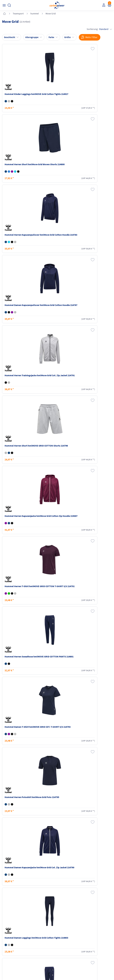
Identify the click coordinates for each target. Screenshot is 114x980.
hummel (35, 13)
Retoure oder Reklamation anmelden (98, 925)
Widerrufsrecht (93, 932)
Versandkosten (37, 923)
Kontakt (7, 929)
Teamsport (18, 13)
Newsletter (8, 935)
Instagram (7, 952)
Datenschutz (64, 935)
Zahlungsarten (37, 929)
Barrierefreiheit (65, 940)
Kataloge (35, 935)
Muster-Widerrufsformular (98, 937)
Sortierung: (98, 29)
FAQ (5, 923)
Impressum (64, 923)
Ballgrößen (36, 940)
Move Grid (51, 13)
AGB (60, 929)
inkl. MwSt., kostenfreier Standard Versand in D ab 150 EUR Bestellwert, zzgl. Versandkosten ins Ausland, (36, 888)
